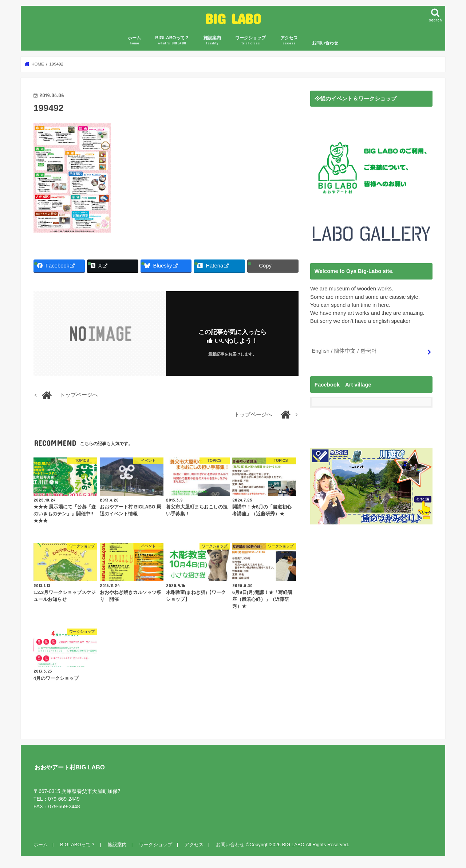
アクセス (289, 41)
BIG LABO (233, 18)
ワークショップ (250, 41)
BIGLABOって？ (172, 41)
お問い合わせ (325, 43)
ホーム (134, 41)
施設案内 (212, 41)
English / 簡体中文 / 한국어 (344, 351)
